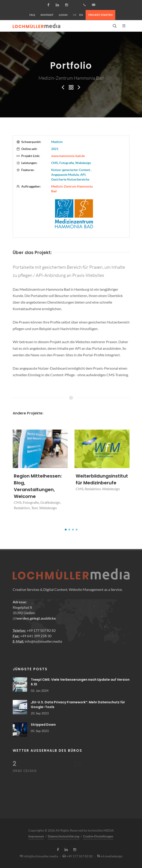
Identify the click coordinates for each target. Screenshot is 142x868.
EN (81, 15)
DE (75, 15)
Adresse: (20, 602)
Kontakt (47, 15)
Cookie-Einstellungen (98, 836)
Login (63, 15)
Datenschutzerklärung (64, 836)
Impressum (36, 836)
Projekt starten (100, 15)
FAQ (32, 15)
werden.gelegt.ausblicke (36, 618)
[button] (66, 530)
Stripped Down (43, 725)
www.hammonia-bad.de (68, 156)
